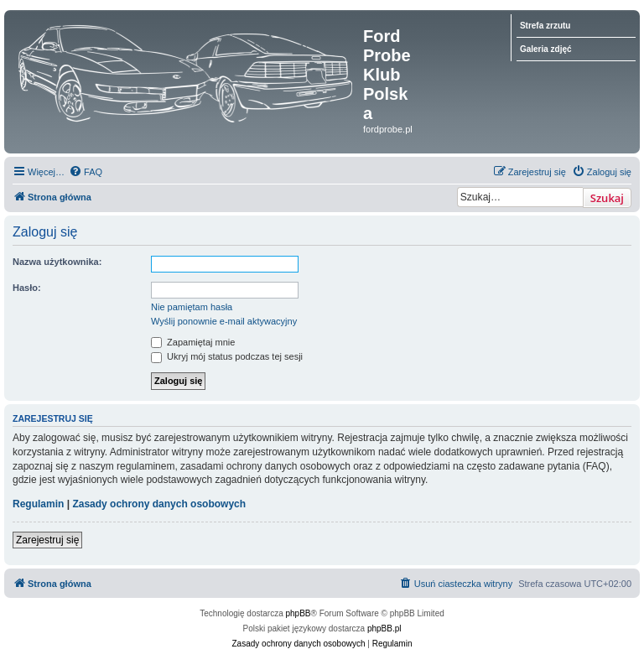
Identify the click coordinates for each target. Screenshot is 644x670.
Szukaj (607, 198)
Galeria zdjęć (546, 49)
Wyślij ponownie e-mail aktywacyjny (224, 321)
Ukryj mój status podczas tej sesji (227, 356)
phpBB (299, 613)
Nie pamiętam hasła (192, 307)
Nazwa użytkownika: (57, 262)
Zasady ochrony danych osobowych (159, 504)
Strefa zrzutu (545, 26)
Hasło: (27, 288)
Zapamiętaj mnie (193, 342)
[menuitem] (86, 172)
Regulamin (38, 504)
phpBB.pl (384, 628)
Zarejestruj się (47, 540)
